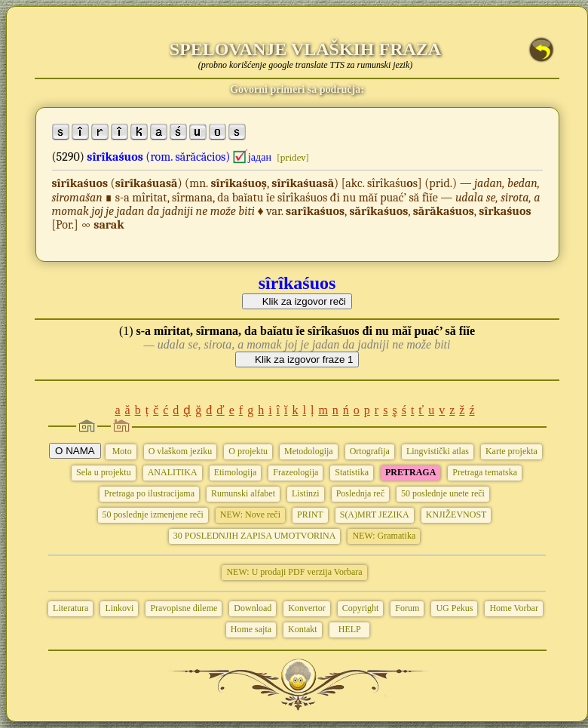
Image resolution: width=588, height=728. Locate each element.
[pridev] (293, 157)
